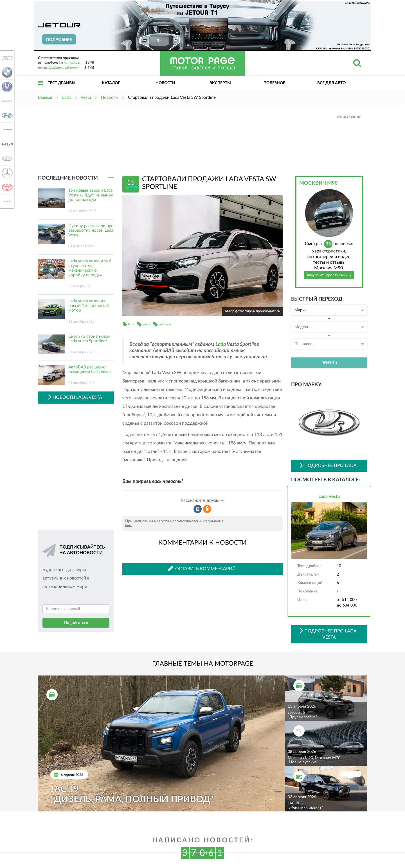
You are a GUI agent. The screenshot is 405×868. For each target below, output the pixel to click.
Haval (6, 101)
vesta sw (165, 324)
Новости (165, 83)
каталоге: (72, 63)
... (111, 178)
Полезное (274, 83)
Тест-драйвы (62, 83)
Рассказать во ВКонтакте (198, 509)
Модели (329, 327)
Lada (221, 344)
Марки (329, 310)
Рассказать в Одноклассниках (207, 509)
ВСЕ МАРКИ (6, 201)
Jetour (6, 130)
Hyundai (6, 115)
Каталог (111, 83)
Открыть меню (41, 89)
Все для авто (331, 83)
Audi (6, 58)
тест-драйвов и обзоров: (59, 68)
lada (131, 324)
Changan (6, 87)
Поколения (329, 344)
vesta (146, 324)
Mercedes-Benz (6, 173)
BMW (6, 72)
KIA (6, 144)
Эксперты (220, 83)
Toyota (6, 187)
